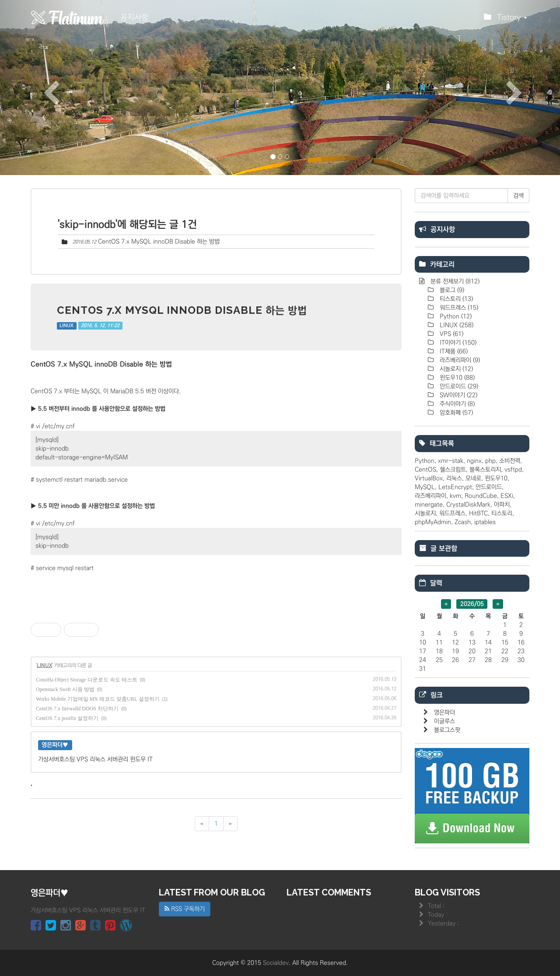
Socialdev (276, 963)
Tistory (506, 20)
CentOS (425, 470)
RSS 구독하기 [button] (185, 909)
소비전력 (510, 461)
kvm (455, 496)
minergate (429, 505)
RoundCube (481, 496)
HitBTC (478, 513)
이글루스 (444, 721)
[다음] (230, 824)
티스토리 (455, 299)
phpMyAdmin (433, 522)
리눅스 (454, 478)
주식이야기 (456, 404)
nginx (474, 461)
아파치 (502, 505)
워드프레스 (458, 308)
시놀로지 (455, 369)
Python (455, 316)
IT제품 (453, 351)
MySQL (425, 487)
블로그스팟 (447, 730)
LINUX (66, 326)
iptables (485, 522)
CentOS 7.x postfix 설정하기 (67, 718)
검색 (518, 196)
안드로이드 (458, 386)
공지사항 (134, 18)
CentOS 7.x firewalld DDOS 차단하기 (77, 709)
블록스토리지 (485, 470)
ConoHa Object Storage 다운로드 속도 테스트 (87, 680)
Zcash (463, 522)
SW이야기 (458, 395)
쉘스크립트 (453, 470)
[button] (42, 88)
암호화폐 (455, 413)
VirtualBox (429, 478)
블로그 (451, 290)
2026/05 (472, 604)
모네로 (473, 478)
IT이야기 (457, 343)
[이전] (202, 824)
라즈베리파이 (459, 360)
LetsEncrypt (455, 487)
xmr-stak (451, 461)
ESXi (507, 496)
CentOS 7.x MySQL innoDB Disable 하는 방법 (159, 242)
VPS (451, 334)
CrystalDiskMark (468, 505)
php (490, 461)
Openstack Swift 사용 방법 (65, 689)
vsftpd (513, 470)
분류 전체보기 (454, 281)
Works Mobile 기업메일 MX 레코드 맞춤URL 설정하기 (98, 699)
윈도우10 (456, 378)
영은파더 (444, 713)
